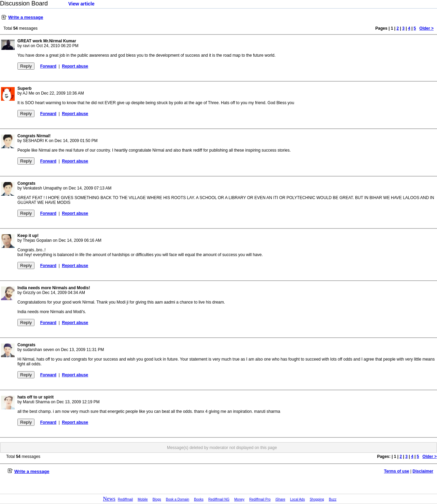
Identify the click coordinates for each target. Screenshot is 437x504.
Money (239, 499)
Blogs (157, 499)
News (109, 499)
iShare (280, 499)
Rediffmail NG (219, 499)
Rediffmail (125, 499)
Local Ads (298, 499)
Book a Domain (178, 499)
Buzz (333, 499)
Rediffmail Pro (260, 499)
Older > (426, 28)
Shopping (317, 499)
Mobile (143, 499)
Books (199, 499)
